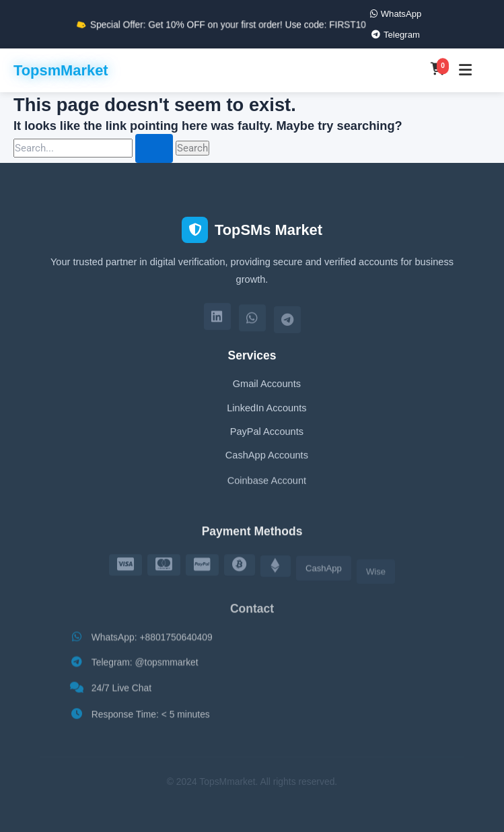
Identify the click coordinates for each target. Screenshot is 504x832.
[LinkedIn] (217, 319)
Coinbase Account (267, 486)
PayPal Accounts (267, 434)
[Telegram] (287, 323)
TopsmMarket (61, 70)
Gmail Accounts (267, 385)
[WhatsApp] (252, 321)
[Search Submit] (154, 148)
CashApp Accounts (267, 459)
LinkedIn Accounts (266, 409)
